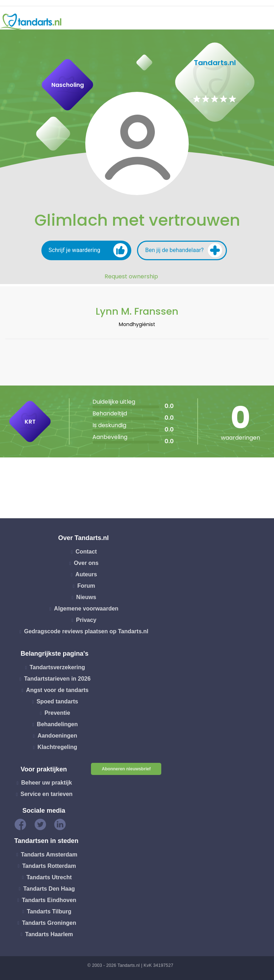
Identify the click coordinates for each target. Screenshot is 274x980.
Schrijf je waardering (88, 250)
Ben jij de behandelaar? (184, 250)
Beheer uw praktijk (46, 783)
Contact (86, 552)
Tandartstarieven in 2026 (57, 679)
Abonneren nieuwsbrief (126, 769)
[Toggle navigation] (264, 22)
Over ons (86, 563)
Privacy (86, 620)
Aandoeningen (57, 736)
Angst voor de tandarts (57, 690)
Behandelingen (57, 724)
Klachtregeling (57, 747)
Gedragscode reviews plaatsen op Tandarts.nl (86, 631)
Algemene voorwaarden (86, 609)
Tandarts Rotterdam (49, 866)
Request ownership (131, 277)
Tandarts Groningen (49, 923)
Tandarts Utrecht (49, 877)
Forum (86, 586)
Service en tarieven (46, 794)
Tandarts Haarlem (49, 934)
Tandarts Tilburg (49, 911)
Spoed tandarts (57, 701)
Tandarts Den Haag (49, 888)
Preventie (57, 713)
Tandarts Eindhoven (49, 900)
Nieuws (86, 597)
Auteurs (86, 574)
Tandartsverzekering (57, 667)
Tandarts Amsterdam (49, 854)
